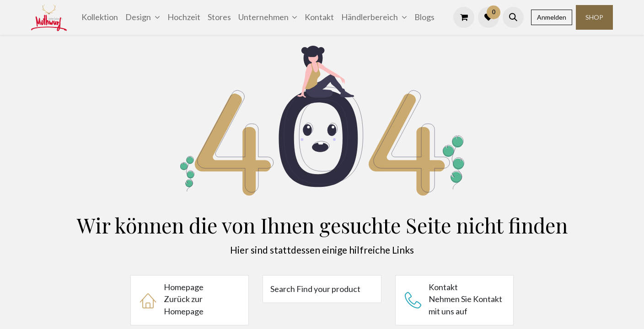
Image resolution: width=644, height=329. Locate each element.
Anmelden (552, 17)
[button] (513, 17)
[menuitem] (100, 17)
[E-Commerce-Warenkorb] (464, 17)
